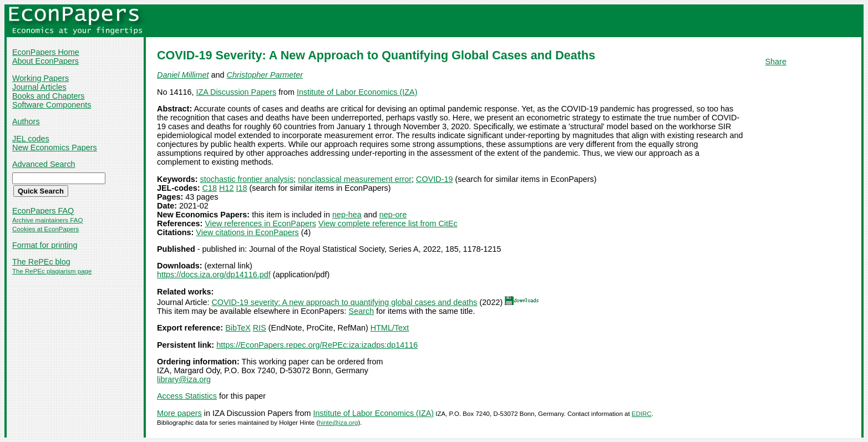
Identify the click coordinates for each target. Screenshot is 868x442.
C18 (210, 188)
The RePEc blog (41, 262)
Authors (26, 121)
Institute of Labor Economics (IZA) (357, 92)
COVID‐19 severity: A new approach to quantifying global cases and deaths (344, 302)
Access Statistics (187, 396)
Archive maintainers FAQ (47, 220)
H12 (226, 188)
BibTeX (238, 328)
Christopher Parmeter (265, 75)
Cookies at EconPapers (45, 229)
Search (362, 311)
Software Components (52, 105)
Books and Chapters (48, 96)
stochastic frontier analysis (247, 179)
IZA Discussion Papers (236, 92)
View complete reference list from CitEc (388, 223)
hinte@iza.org (338, 423)
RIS (260, 328)
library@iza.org (184, 379)
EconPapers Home (46, 52)
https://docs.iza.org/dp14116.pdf (214, 275)
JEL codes (31, 139)
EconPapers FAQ (43, 211)
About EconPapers (45, 61)
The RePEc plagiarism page (52, 271)
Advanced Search (44, 164)
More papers (179, 413)
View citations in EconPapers (247, 232)
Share (776, 62)
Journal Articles (39, 87)
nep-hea (347, 215)
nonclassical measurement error (355, 179)
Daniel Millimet (183, 75)
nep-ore (393, 215)
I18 (241, 188)
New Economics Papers (55, 148)
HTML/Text (390, 328)
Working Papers (40, 78)
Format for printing (45, 245)
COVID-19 (434, 179)
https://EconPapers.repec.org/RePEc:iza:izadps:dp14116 (317, 345)
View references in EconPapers (260, 223)
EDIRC (642, 414)
